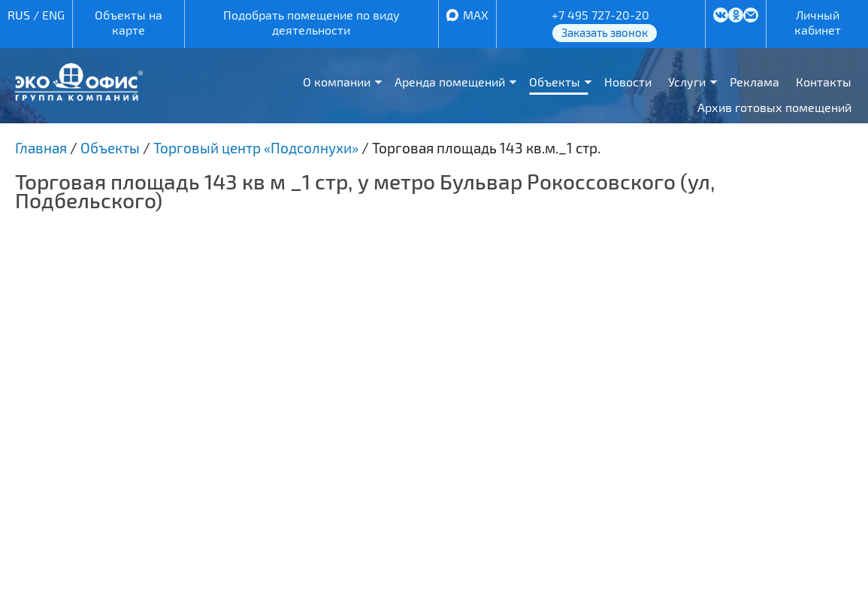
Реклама (755, 82)
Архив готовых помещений (774, 107)
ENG (53, 15)
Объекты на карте (129, 22)
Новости (628, 82)
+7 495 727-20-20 (600, 15)
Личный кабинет (818, 22)
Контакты (824, 82)
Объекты (555, 82)
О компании (337, 82)
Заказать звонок (605, 32)
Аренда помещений (450, 82)
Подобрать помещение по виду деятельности (312, 22)
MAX (476, 15)
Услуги (687, 82)
